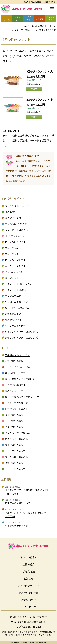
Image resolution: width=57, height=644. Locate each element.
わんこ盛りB (11, 254)
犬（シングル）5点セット (18, 206)
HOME (26, 26)
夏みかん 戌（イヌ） (16, 320)
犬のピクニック (13, 314)
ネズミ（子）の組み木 (16, 439)
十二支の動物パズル (15, 385)
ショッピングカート (29, 586)
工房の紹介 (29, 564)
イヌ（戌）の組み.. (23, 30)
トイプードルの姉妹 (15, 290)
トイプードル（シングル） (19, 284)
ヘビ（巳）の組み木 (15, 469)
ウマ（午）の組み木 (15, 361)
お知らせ (29, 579)
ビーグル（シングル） (16, 260)
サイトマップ (29, 607)
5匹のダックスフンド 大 (40, 71)
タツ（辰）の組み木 (15, 463)
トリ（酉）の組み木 (15, 421)
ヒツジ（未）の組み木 (16, 409)
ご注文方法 (29, 571)
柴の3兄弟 (10, 212)
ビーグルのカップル (15, 242)
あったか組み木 (39, 26)
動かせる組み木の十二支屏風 (20, 379)
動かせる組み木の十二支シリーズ (22, 397)
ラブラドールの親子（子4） (19, 230)
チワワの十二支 (13, 296)
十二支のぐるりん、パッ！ (19, 367)
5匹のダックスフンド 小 (40, 99)
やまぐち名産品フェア (16, 526)
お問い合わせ (29, 600)
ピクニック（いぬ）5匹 (17, 308)
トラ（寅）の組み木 (15, 451)
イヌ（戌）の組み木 (15, 427)
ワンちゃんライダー (15, 326)
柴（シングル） (13, 278)
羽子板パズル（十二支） (18, 355)
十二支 (53, 26)
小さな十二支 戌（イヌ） (18, 302)
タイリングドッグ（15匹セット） (22, 332)
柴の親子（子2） (14, 218)
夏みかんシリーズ (14, 391)
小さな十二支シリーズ (16, 403)
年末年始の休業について (18, 503)
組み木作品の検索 (33, 2)
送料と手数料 (49, 2)
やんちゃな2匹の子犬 (16, 224)
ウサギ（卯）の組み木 (16, 457)
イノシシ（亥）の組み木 (18, 433)
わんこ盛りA (11, 248)
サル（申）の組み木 (15, 415)
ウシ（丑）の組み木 (15, 445)
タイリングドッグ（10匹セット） (22, 337)
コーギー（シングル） (16, 266)
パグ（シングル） (14, 272)
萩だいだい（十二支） (16, 373)
